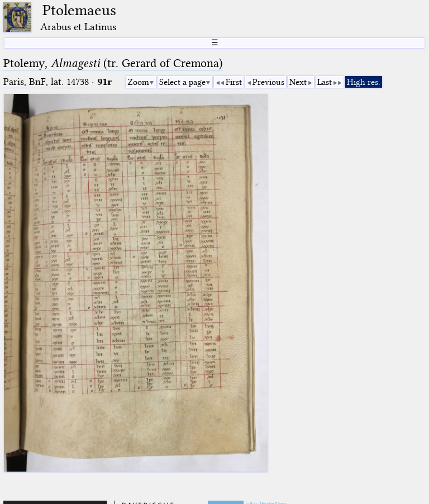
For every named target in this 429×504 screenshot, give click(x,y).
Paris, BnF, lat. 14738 (46, 82)
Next (298, 82)
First (234, 82)
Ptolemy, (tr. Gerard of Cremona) (113, 63)
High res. (364, 82)
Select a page (182, 82)
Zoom (138, 82)
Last (325, 82)
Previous (268, 82)
